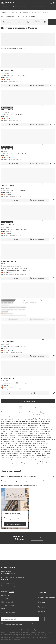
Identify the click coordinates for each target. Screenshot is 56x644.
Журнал (51, 7)
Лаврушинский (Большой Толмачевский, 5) (16, 270)
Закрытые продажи (37, 7)
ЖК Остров (5, 599)
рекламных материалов (16, 624)
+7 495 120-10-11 (8, 567)
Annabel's (5, 348)
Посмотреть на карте (26, 16)
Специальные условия (15, 524)
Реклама (42, 607)
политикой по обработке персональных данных (24, 623)
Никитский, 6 (6, 77)
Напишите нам (6, 580)
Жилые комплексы (19, 7)
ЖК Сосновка (6, 609)
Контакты (42, 612)
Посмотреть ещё (28, 401)
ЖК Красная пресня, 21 (9, 606)
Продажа (5, 7)
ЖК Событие (6, 595)
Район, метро (38, 22)
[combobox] (5, 12)
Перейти (37, 538)
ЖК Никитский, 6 (7, 602)
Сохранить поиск (8, 16)
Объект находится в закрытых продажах (27, 302)
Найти (52, 22)
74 (36, 408)
